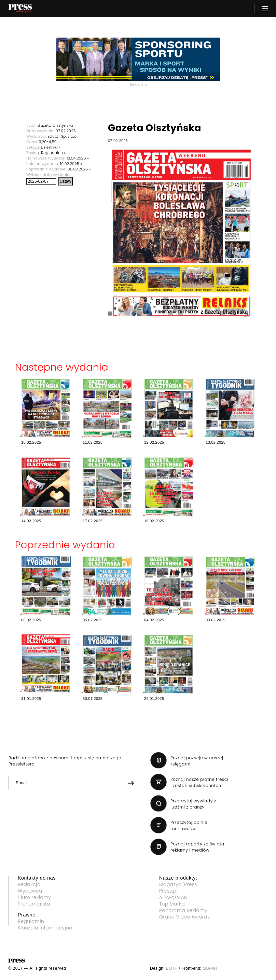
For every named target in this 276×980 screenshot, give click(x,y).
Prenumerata (34, 904)
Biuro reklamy (34, 897)
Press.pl (168, 891)
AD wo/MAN (173, 897)
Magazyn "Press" (179, 884)
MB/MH (210, 968)
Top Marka (172, 904)
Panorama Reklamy (183, 910)
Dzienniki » (51, 147)
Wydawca (30, 891)
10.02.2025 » (71, 164)
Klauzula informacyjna (45, 928)
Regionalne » (53, 153)
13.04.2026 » (78, 158)
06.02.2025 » (79, 169)
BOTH (172, 968)
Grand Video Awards (184, 917)
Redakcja (29, 884)
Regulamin (31, 921)
